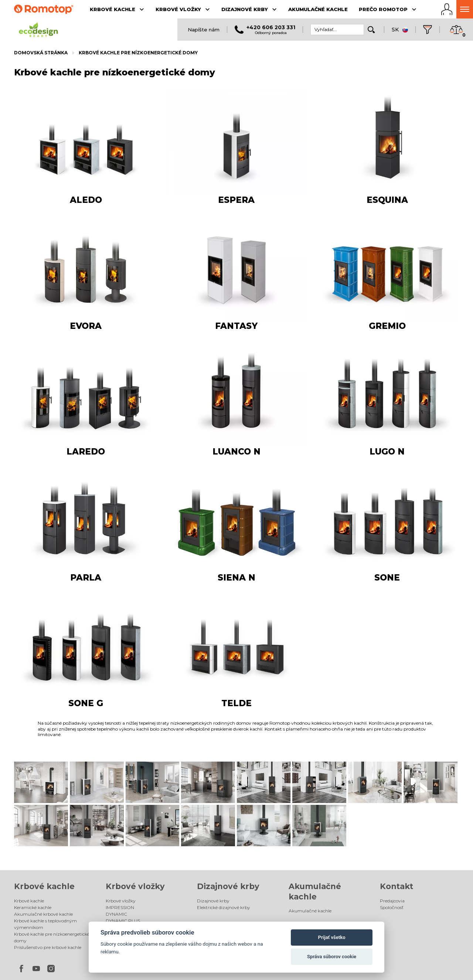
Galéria (113, 893)
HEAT (112, 880)
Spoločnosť (392, 860)
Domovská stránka (41, 53)
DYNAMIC (116, 867)
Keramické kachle (33, 860)
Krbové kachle (44, 839)
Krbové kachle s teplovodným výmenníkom (45, 877)
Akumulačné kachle (310, 864)
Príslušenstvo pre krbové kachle (48, 900)
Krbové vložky (135, 839)
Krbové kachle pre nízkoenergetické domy (138, 53)
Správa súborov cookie (332, 957)
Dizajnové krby (228, 839)
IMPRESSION (120, 860)
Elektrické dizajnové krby (224, 860)
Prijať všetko (332, 937)
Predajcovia (392, 853)
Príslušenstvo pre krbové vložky (139, 887)
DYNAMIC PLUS (123, 873)
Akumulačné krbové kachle (43, 867)
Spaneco (437, 964)
